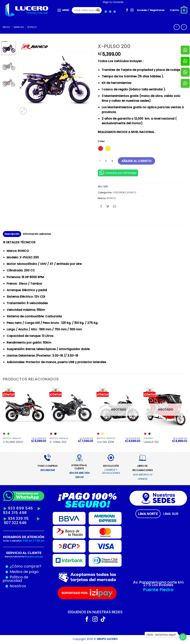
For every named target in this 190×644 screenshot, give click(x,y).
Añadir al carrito (137, 161)
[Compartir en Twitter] (108, 207)
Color (101, 141)
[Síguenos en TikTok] (103, 620)
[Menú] (63, 10)
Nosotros (18, 586)
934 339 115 (18, 518)
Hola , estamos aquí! (161, 635)
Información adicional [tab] (37, 234)
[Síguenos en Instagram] (132, 10)
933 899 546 (20, 508)
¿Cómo (16, 566)
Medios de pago (23, 572)
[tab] (148, 514)
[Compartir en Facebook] (101, 207)
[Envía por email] (115, 207)
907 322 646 (15, 523)
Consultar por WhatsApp (118, 173)
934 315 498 (15, 513)
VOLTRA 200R (105, 442)
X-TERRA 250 (58, 442)
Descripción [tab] (12, 234)
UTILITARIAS (119, 192)
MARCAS (19, 27)
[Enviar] (98, 10)
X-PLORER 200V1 (13, 442)
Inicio (6, 27)
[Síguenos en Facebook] (127, 10)
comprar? (32, 566)
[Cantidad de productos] (106, 161)
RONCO (32, 27)
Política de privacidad (15, 579)
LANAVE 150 (151, 442)
